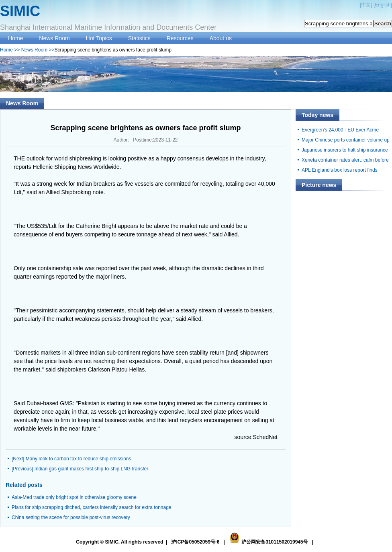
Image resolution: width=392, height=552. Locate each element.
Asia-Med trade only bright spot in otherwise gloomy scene (74, 497)
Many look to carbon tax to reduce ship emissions (79, 459)
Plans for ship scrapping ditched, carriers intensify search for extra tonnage (92, 507)
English (383, 5)
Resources (180, 38)
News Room (54, 38)
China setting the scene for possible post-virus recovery (71, 517)
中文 (366, 5)
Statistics (139, 38)
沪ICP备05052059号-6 (195, 542)
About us (221, 38)
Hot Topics (99, 38)
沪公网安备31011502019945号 (275, 542)
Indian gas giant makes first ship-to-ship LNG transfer (91, 469)
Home (15, 38)
